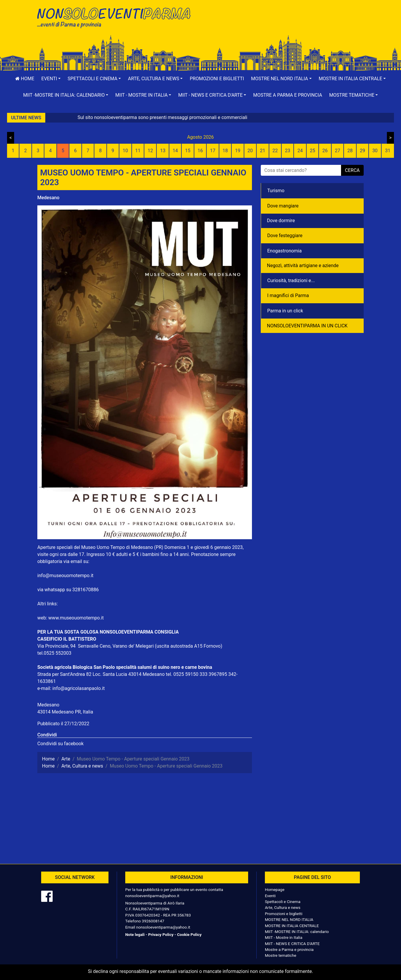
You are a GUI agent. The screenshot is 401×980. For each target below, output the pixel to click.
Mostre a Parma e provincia (288, 95)
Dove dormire (281, 221)
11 (138, 151)
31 (388, 151)
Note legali (135, 934)
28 (350, 151)
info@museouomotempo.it (65, 576)
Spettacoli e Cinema (283, 902)
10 (125, 151)
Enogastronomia (284, 251)
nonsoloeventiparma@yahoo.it (152, 896)
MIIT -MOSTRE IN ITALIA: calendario (297, 932)
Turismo (276, 191)
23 (288, 151)
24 (300, 151)
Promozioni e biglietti (217, 79)
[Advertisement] (284, 24)
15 (188, 151)
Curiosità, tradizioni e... (291, 280)
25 (313, 151)
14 (175, 151)
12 (150, 151)
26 (325, 151)
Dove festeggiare (285, 236)
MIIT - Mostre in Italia (284, 937)
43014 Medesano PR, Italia (65, 712)
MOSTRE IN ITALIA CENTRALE (292, 926)
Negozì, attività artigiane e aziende (303, 265)
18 (225, 151)
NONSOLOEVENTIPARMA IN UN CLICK (307, 326)
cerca (352, 170)
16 (200, 151)
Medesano (48, 198)
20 (250, 151)
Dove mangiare (283, 206)
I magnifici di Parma (288, 295)
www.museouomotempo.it (76, 618)
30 (375, 151)
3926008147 (153, 921)
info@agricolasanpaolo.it (78, 688)
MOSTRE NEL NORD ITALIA (289, 919)
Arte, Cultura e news (283, 907)
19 (238, 151)
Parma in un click (285, 311)
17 (213, 151)
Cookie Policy (189, 934)
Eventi (270, 896)
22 (275, 151)
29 (362, 151)
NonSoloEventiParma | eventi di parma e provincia (117, 17)
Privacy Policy (161, 934)
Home (25, 79)
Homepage (275, 889)
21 (263, 151)
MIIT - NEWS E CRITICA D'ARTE (292, 944)
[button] (51, 79)
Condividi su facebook (60, 744)
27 (337, 151)
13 (163, 151)
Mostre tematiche (281, 955)
